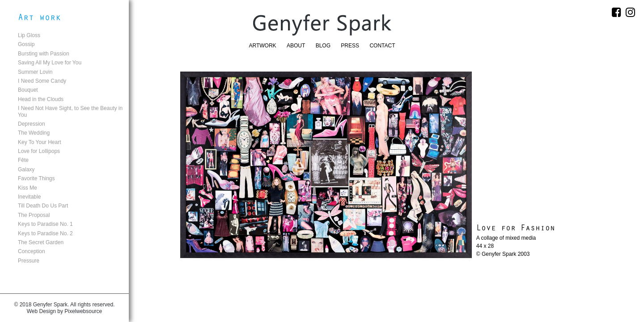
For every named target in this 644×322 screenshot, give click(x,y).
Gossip (26, 44)
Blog (323, 46)
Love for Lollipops (39, 151)
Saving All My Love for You (50, 63)
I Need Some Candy (42, 81)
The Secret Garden (41, 242)
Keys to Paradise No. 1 (45, 224)
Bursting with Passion (44, 54)
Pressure (29, 261)
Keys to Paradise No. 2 (45, 233)
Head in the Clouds (41, 99)
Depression (32, 124)
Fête (23, 160)
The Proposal (34, 215)
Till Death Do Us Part (43, 206)
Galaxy (26, 169)
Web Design (41, 311)
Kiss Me (28, 188)
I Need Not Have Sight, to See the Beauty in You (70, 111)
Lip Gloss (29, 35)
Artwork (263, 46)
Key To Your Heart (40, 142)
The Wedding (34, 133)
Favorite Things (36, 178)
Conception (32, 251)
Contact (382, 46)
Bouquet (28, 90)
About (296, 46)
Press (350, 46)
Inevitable (29, 197)
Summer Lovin (35, 72)
